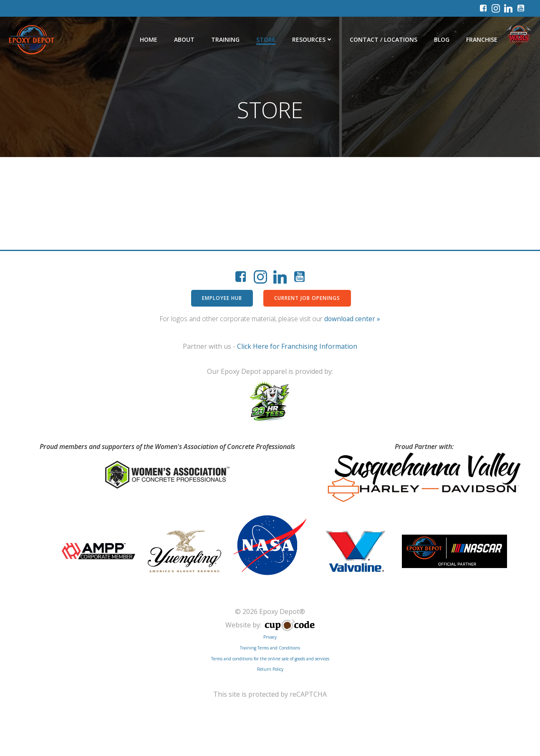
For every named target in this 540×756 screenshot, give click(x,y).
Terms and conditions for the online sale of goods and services (270, 660)
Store (267, 39)
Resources (313, 39)
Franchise (483, 39)
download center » (352, 320)
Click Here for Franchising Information (297, 347)
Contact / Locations (384, 39)
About (185, 39)
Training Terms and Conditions (270, 649)
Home (149, 39)
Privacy (270, 639)
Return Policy (270, 670)
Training (226, 39)
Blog (443, 39)
